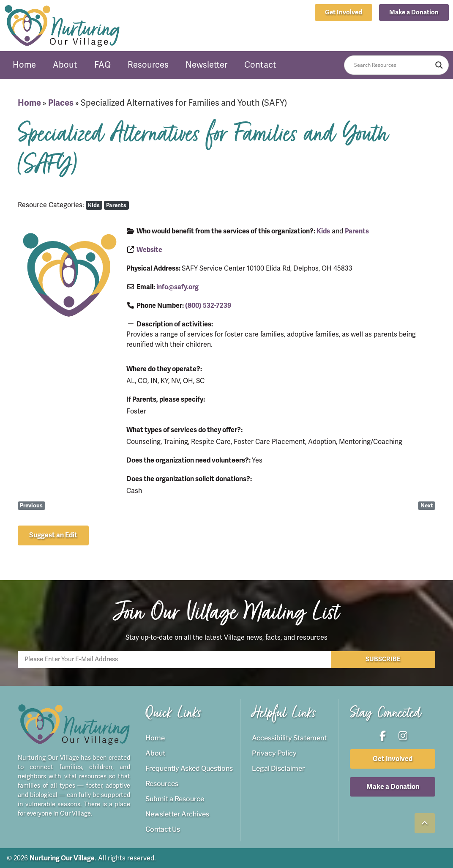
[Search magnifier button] (439, 65)
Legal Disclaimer (278, 768)
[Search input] (393, 65)
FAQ (102, 65)
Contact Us (163, 829)
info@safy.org (177, 287)
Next (427, 505)
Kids (94, 205)
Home (24, 65)
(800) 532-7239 (208, 306)
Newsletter (206, 65)
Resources (148, 65)
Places (61, 103)
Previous (31, 505)
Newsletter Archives (177, 814)
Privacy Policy (274, 753)
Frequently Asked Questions (189, 768)
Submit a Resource (175, 798)
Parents (116, 205)
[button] (414, 12)
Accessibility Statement (289, 738)
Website (149, 250)
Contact (260, 65)
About (65, 65)
